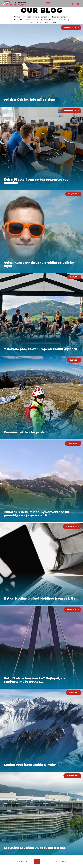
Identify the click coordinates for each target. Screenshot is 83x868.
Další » (63, 861)
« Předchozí (22, 861)
